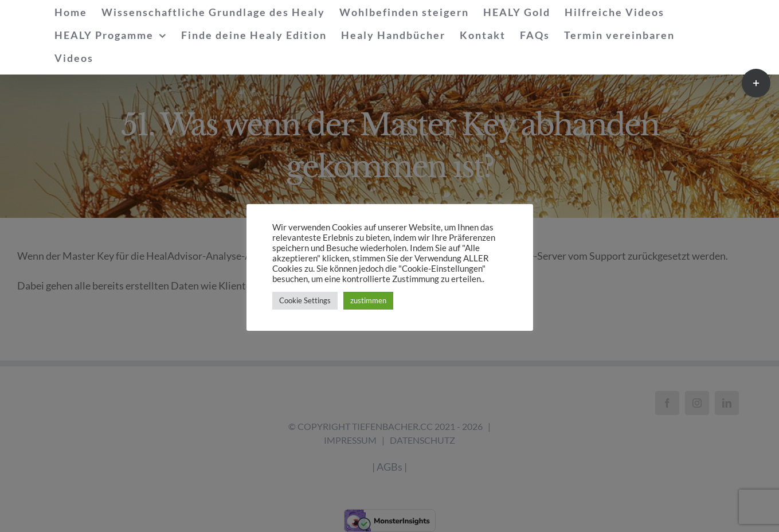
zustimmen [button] (368, 300)
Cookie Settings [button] (305, 300)
